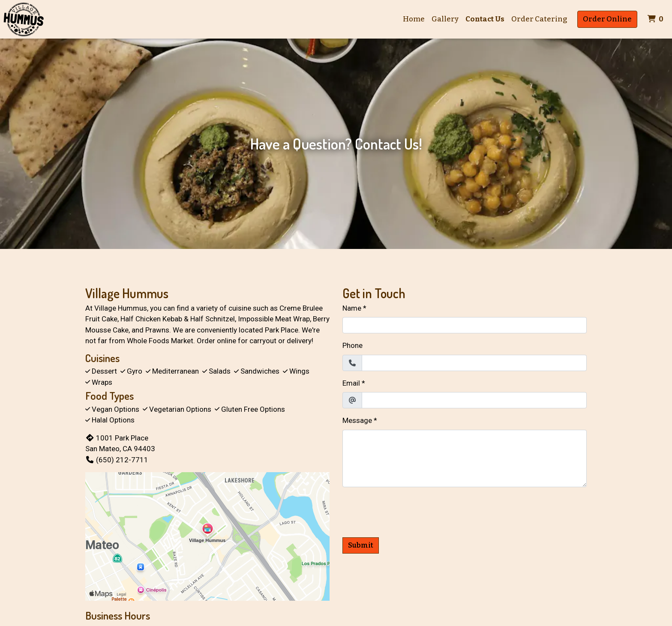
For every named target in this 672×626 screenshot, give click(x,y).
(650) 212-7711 (117, 460)
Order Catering (539, 19)
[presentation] (408, 511)
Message (357, 420)
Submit (361, 545)
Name (352, 308)
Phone (352, 345)
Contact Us (485, 19)
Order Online (607, 19)
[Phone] (474, 363)
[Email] (474, 400)
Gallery (445, 19)
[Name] (465, 325)
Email (351, 383)
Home (414, 19)
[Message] (465, 458)
